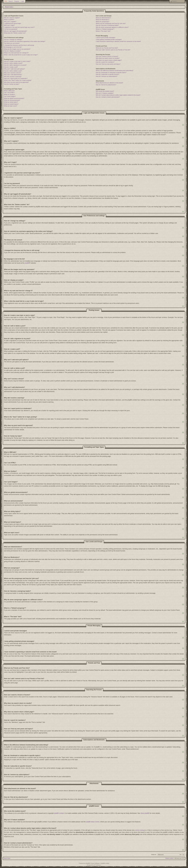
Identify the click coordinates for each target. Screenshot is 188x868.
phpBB (27, 263)
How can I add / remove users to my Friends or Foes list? (113, 50)
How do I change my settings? (13, 40)
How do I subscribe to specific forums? (107, 74)
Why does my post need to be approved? (16, 82)
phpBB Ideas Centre (93, 822)
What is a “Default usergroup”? (105, 29)
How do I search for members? (105, 62)
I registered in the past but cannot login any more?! (19, 27)
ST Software (97, 865)
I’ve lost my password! (11, 29)
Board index (9, 7)
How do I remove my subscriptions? (107, 76)
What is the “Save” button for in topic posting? (18, 80)
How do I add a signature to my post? (15, 65)
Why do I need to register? (12, 18)
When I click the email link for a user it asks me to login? (21, 55)
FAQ (6, 1)
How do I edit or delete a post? (13, 63)
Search (11, 1)
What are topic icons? (11, 106)
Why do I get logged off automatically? (15, 31)
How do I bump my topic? (12, 84)
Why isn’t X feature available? (105, 93)
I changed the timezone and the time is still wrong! (19, 45)
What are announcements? (12, 100)
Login (23, 1)
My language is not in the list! (13, 47)
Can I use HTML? (9, 93)
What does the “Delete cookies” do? (15, 33)
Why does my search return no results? (108, 58)
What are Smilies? (9, 95)
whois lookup (140, 830)
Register (17, 1)
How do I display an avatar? (12, 51)
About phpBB (145, 813)
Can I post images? (10, 96)
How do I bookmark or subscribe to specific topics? (111, 72)
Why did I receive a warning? (13, 77)
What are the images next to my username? (17, 49)
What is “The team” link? (103, 31)
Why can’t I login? (9, 25)
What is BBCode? (9, 91)
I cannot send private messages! (106, 38)
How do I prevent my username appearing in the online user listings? (25, 41)
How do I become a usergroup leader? (107, 25)
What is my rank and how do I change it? (16, 53)
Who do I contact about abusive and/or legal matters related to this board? (118, 95)
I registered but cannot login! (13, 23)
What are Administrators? (104, 18)
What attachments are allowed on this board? (110, 83)
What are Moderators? (103, 20)
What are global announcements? (14, 98)
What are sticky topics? (11, 102)
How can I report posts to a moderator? (16, 78)
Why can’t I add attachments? (13, 75)
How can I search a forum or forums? (107, 56)
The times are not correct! (12, 43)
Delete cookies (170, 858)
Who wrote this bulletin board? (105, 91)
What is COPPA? (9, 20)
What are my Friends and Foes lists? (107, 48)
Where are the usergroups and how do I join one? (111, 23)
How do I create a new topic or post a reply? (17, 61)
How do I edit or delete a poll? (13, 71)
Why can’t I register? (10, 22)
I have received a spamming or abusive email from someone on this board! (118, 41)
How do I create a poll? (11, 67)
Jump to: (154, 854)
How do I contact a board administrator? (108, 97)
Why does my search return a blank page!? (109, 60)
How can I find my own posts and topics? (108, 64)
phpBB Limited (59, 813)
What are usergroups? (103, 22)
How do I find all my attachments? (106, 85)
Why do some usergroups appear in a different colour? (112, 27)
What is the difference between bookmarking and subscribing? (115, 70)
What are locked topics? (11, 104)
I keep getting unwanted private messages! (109, 40)
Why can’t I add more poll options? (14, 69)
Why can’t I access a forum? (12, 73)
